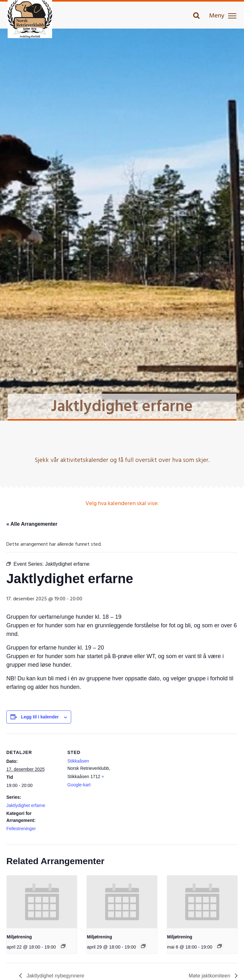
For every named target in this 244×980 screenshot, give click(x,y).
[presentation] (42, 902)
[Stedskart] (162, 778)
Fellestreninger (21, 829)
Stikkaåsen (78, 761)
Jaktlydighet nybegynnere (55, 976)
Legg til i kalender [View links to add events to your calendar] (40, 717)
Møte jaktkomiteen (210, 976)
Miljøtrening (19, 937)
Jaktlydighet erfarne (26, 805)
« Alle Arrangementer (32, 524)
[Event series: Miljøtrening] (63, 946)
